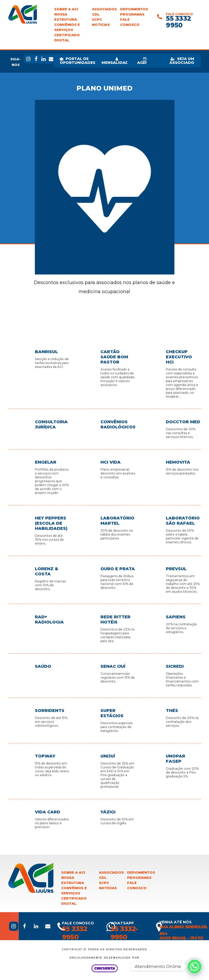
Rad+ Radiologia (49, 619)
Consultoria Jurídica (51, 424)
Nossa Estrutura (66, 17)
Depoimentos (134, 9)
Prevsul (176, 569)
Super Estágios (112, 713)
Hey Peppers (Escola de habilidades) (51, 523)
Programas (132, 14)
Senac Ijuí (113, 666)
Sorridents (50, 711)
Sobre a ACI (66, 9)
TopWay (45, 756)
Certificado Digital (67, 38)
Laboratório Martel (117, 521)
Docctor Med (183, 422)
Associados (104, 9)
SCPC (97, 20)
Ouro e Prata (118, 569)
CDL (96, 14)
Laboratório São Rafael (183, 521)
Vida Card (48, 812)
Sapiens (176, 617)
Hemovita (178, 462)
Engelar (46, 462)
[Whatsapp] (195, 967)
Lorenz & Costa (47, 571)
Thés (172, 711)
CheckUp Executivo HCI (179, 357)
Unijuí (108, 756)
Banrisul (46, 352)
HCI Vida (111, 462)
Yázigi (108, 812)
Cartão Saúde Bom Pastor (114, 357)
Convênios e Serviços (67, 27)
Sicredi (175, 666)
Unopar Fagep (176, 759)
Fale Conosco (130, 22)
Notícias (101, 25)
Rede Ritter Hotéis (115, 619)
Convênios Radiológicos (118, 424)
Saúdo (43, 666)
